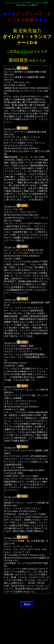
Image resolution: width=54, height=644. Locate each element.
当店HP (25, 51)
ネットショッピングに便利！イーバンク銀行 (27, 2)
